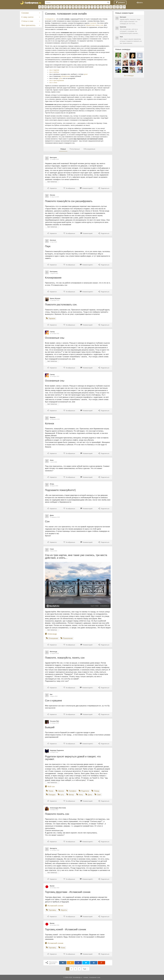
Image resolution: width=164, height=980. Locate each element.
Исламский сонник (55, 906)
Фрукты (63, 910)
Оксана (52, 195)
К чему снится (27, 17)
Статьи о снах (27, 21)
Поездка (51, 795)
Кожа (62, 948)
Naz (51, 694)
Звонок (60, 791)
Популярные (75, 149)
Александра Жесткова (58, 808)
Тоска (50, 791)
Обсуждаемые (89, 149)
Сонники (25, 13)
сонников (93, 23)
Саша (52, 549)
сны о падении (54, 70)
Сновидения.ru (50, 19)
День (89, 795)
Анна (52, 460)
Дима (52, 515)
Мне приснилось (28, 25)
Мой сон (51, 787)
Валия (52, 886)
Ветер (70, 795)
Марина (53, 417)
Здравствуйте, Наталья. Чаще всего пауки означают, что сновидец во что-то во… (130, 21)
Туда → (85, 969)
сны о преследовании (57, 80)
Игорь (52, 484)
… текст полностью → (52, 182)
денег (86, 74)
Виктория (53, 157)
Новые (63, 149)
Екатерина (54, 272)
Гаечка (52, 332)
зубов (60, 78)
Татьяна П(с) (54, 721)
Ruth (121, 37)
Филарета (53, 848)
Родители (84, 791)
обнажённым (65, 76)
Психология (67, 638)
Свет (98, 795)
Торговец (51, 910)
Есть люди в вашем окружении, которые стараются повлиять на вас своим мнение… (131, 41)
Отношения (52, 638)
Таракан (51, 318)
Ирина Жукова (55, 298)
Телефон (71, 791)
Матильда (53, 652)
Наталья (53, 240)
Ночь (80, 795)
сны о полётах (54, 72)
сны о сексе (53, 83)
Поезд (95, 791)
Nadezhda (123, 27)
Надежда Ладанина (57, 750)
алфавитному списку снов (94, 25)
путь (61, 795)
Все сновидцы (129, 76)
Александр (52, 634)
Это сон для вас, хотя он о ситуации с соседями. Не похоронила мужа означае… (130, 31)
